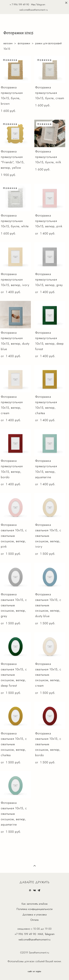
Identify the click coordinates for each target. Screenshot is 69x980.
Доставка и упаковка (35, 914)
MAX (40, 934)
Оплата (34, 920)
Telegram (50, 934)
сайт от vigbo (34, 972)
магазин (8, 43)
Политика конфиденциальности (34, 909)
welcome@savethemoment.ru (34, 939)
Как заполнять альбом (34, 904)
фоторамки (24, 43)
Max (33, 4)
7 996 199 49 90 (20, 4)
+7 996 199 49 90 (25, 934)
